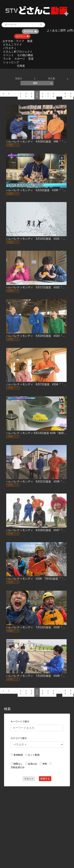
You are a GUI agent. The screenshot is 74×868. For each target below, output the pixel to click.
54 (65, 95)
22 (20, 95)
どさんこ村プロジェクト (18, 52)
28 (54, 95)
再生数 (58, 78)
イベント (8, 55)
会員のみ (33, 764)
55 (71, 95)
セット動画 (34, 755)
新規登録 (30, 31)
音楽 (31, 59)
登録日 (25, 78)
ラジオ (7, 59)
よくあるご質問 (56, 30)
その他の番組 (25, 55)
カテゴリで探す (19, 738)
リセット (29, 779)
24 (32, 95)
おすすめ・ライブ (13, 41)
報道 (30, 41)
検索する (45, 779)
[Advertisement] (32, 822)
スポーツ (20, 59)
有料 (45, 764)
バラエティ (10, 48)
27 (48, 95)
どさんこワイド (12, 45)
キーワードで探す (20, 722)
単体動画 (18, 755)
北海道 (21, 66)
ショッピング (11, 62)
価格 (42, 83)
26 (42, 95)
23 (26, 95)
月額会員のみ (18, 767)
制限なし (18, 764)
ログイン (22, 36)
